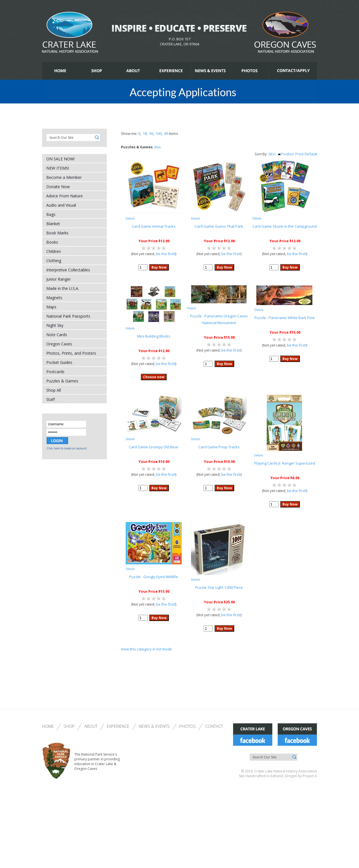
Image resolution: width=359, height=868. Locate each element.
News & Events (154, 726)
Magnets (54, 298)
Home (48, 726)
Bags (51, 214)
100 (159, 133)
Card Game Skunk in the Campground (285, 226)
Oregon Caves (59, 344)
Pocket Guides (59, 362)
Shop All (54, 390)
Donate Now (58, 187)
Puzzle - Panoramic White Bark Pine (285, 318)
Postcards (55, 372)
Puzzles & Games (62, 381)
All (166, 133)
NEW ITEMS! (58, 168)
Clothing (54, 261)
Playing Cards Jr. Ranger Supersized (285, 463)
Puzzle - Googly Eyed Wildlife (154, 577)
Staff (50, 399)
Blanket (53, 224)
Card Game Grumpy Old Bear (154, 447)
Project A (309, 776)
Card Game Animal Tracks (154, 226)
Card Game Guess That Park (219, 226)
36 (151, 133)
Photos (187, 726)
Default (311, 154)
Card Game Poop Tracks (219, 447)
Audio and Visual (61, 205)
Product (286, 154)
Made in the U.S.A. (63, 288)
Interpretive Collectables (68, 270)
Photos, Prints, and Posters (71, 353)
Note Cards (57, 335)
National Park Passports (68, 316)
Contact (214, 726)
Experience (118, 726)
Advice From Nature (65, 196)
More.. (158, 147)
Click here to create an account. (67, 448)
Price (300, 154)
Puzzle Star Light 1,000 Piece (219, 587)
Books (52, 242)
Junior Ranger (58, 279)
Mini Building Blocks (154, 336)
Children (54, 251)
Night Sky (55, 325)
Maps (51, 307)
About (91, 726)
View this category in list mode (146, 649)
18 (145, 133)
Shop (69, 726)
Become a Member (64, 177)
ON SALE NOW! (60, 159)
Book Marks (57, 233)
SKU (272, 154)
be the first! (166, 254)
